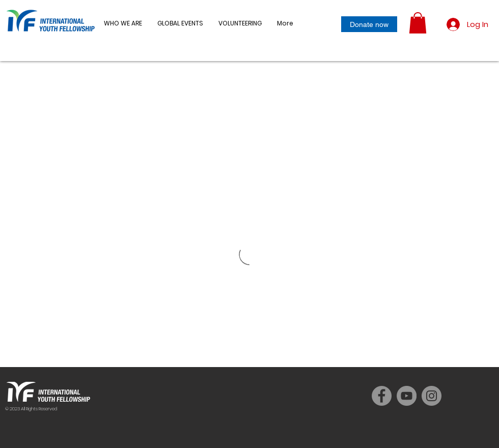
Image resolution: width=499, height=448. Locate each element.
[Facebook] (382, 396)
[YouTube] (407, 396)
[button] (180, 23)
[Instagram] (432, 396)
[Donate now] (369, 24)
